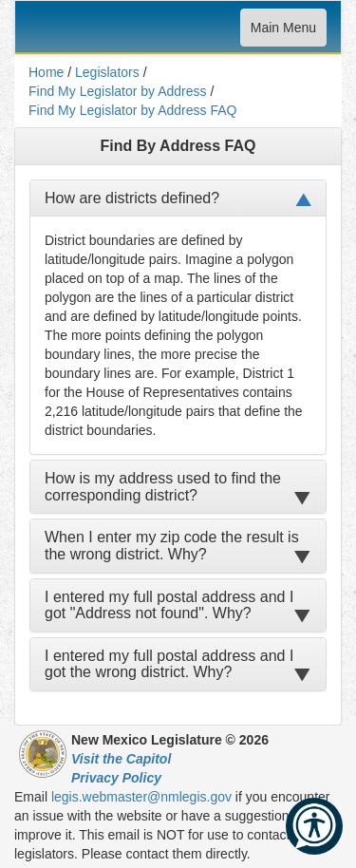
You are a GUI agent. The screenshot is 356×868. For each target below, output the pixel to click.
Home (46, 72)
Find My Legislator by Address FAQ (132, 110)
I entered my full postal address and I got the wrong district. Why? (169, 664)
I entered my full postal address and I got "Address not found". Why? (169, 605)
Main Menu (283, 32)
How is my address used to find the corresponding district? (163, 487)
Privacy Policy (116, 778)
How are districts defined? (132, 198)
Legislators (107, 72)
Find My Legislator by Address (118, 91)
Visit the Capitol (121, 759)
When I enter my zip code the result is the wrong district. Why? (172, 546)
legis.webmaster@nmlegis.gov (141, 797)
